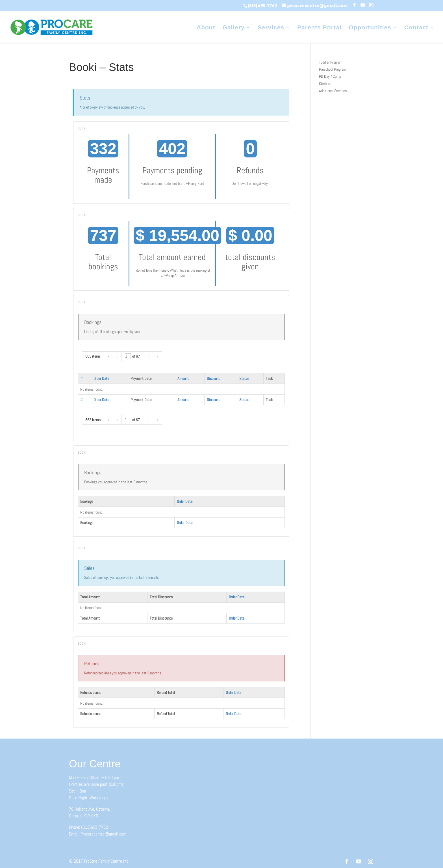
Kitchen (324, 84)
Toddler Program (331, 62)
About (206, 28)
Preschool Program (333, 69)
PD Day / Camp (330, 76)
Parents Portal (319, 28)
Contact (416, 28)
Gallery (234, 28)
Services (271, 28)
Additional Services (333, 91)
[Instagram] (371, 5)
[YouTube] (363, 5)
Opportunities (370, 28)
